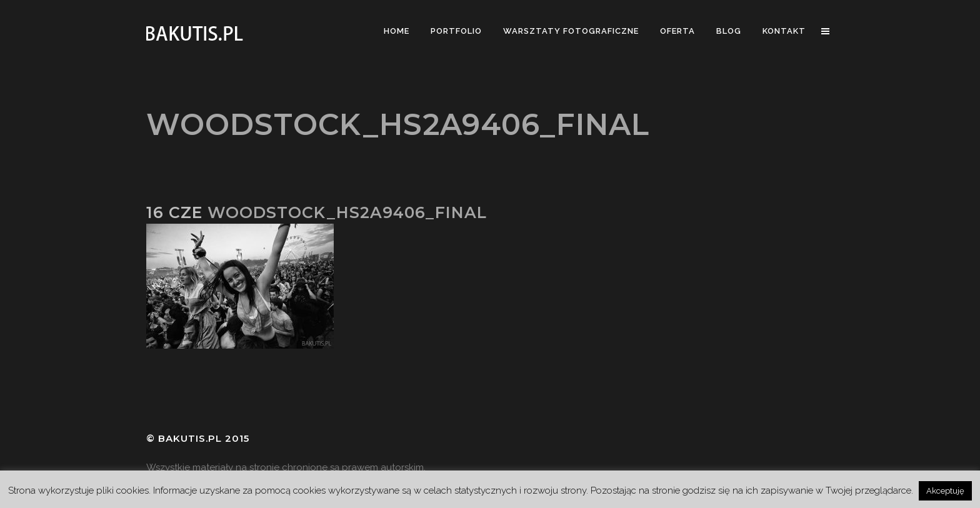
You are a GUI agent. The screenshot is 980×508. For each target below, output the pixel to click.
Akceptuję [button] (945, 491)
